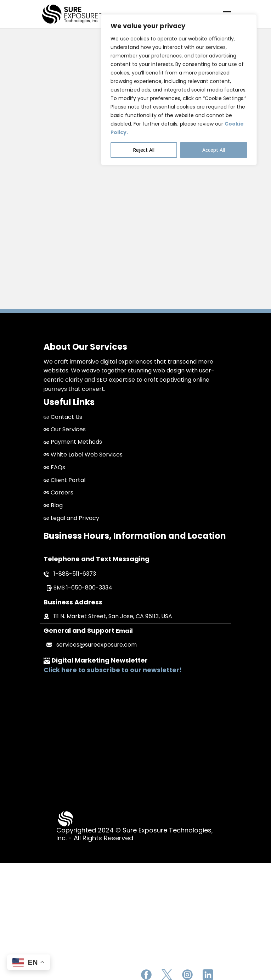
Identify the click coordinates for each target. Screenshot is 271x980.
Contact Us (66, 417)
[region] (179, 90)
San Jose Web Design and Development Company (135, 743)
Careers (58, 492)
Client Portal (64, 480)
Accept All (214, 150)
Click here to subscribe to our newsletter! (113, 670)
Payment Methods (73, 442)
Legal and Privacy (71, 518)
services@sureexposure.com (97, 645)
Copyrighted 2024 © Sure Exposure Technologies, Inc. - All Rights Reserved (135, 834)
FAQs (54, 467)
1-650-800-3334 (89, 588)
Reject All (144, 150)
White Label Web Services (83, 455)
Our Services (65, 429)
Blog (53, 505)
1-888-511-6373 (75, 574)
